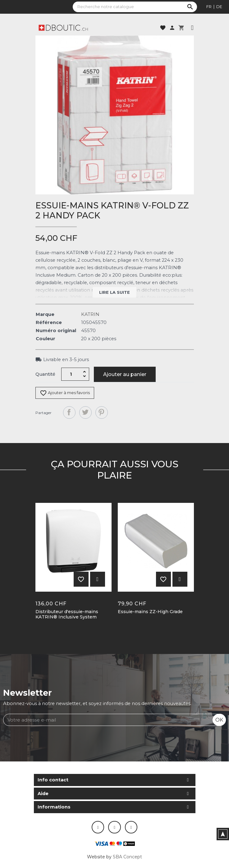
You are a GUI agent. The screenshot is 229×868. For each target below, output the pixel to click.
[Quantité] (71, 374)
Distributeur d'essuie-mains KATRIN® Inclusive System (67, 614)
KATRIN (90, 314)
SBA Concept (127, 857)
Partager (69, 413)
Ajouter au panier (125, 374)
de (219, 7)
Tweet (85, 413)
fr (209, 7)
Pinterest (102, 413)
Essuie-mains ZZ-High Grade (150, 612)
